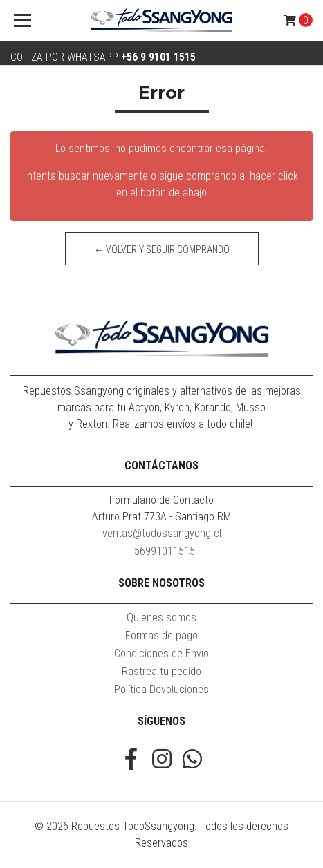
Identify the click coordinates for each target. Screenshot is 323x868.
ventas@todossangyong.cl (162, 533)
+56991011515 (162, 551)
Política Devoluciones (161, 689)
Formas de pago (161, 635)
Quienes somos (161, 617)
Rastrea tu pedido (161, 671)
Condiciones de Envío (161, 653)
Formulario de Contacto (161, 500)
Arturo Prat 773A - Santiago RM (161, 517)
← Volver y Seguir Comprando (162, 249)
